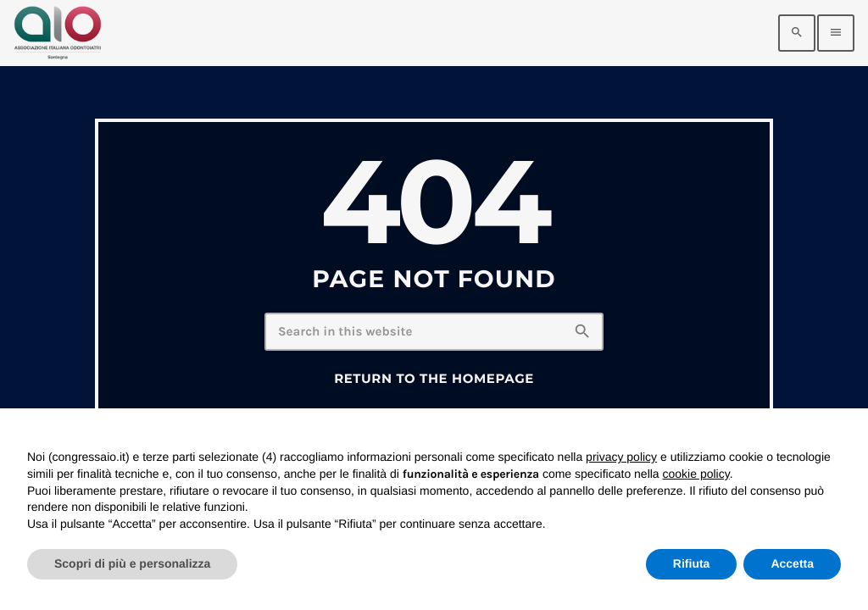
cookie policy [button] (696, 474)
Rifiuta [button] (692, 563)
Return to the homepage (434, 379)
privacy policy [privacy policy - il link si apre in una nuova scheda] (621, 457)
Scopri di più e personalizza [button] (132, 563)
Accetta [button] (792, 563)
